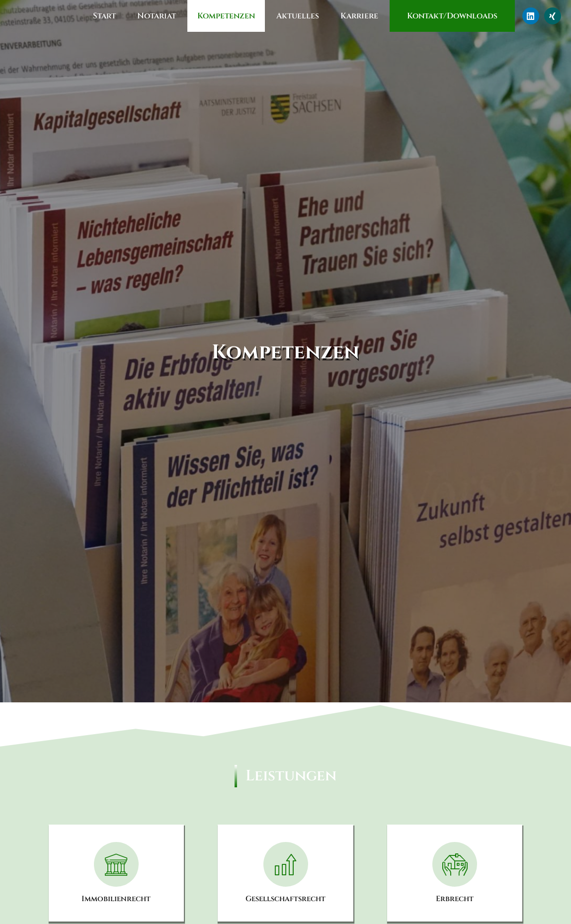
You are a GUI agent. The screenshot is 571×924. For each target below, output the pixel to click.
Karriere (359, 16)
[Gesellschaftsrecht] (286, 864)
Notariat (157, 16)
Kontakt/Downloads (452, 16)
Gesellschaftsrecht (285, 899)
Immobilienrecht (116, 899)
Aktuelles (298, 16)
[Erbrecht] (455, 864)
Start (104, 16)
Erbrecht (455, 899)
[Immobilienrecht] (116, 864)
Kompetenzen (226, 16)
